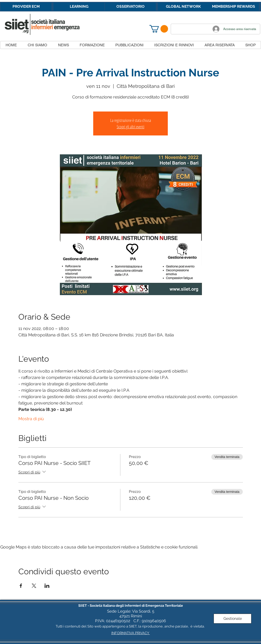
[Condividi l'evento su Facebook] (21, 586)
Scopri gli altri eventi (130, 127)
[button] (159, 29)
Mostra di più (31, 419)
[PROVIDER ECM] (26, 7)
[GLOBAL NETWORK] (183, 7)
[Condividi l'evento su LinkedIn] (47, 586)
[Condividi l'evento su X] (34, 586)
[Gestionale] (233, 619)
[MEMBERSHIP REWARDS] (233, 7)
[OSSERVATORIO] (130, 7)
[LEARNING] (79, 7)
